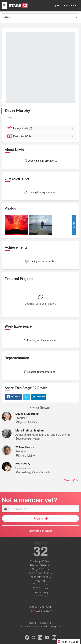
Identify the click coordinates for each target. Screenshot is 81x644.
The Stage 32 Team (41, 562)
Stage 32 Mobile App (40, 607)
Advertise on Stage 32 (40, 573)
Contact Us (40, 596)
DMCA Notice (41, 588)
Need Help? (41, 581)
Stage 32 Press (41, 569)
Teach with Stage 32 (40, 577)
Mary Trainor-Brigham (30, 431)
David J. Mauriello (27, 414)
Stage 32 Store (43, 611)
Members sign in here (40, 531)
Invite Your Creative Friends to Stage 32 (40, 626)
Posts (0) (41, 128)
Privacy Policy (41, 592)
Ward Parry (23, 464)
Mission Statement (40, 565)
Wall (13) (41, 136)
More (74, 225)
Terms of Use (41, 585)
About (8, 17)
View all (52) (72, 480)
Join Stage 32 (70, 5)
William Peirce (25, 447)
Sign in (57, 5)
